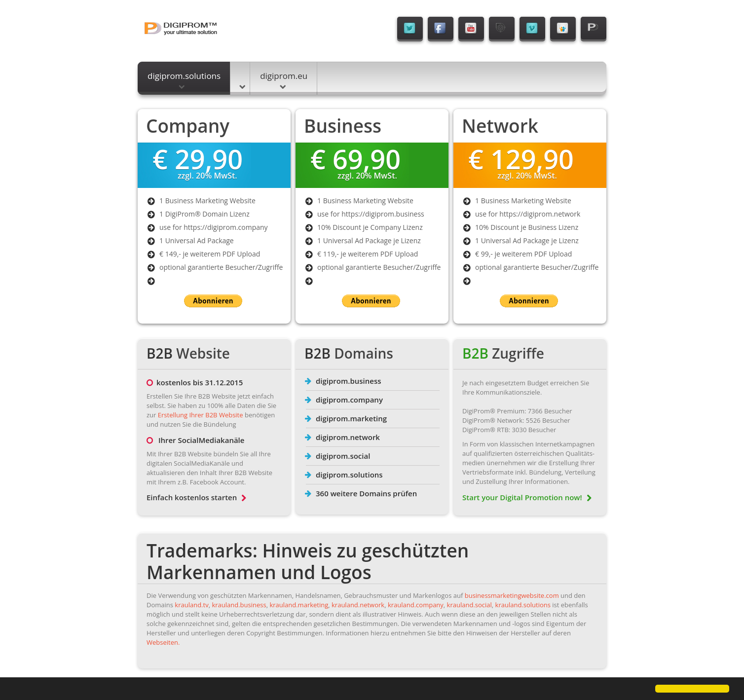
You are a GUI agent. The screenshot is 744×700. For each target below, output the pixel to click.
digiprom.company (349, 400)
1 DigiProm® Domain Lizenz (205, 214)
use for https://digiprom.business (371, 214)
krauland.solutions (523, 605)
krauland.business (239, 605)
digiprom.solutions (184, 79)
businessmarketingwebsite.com (512, 595)
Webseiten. (163, 642)
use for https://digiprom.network (528, 214)
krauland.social (469, 605)
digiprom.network (348, 437)
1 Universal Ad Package (197, 240)
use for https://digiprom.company (214, 227)
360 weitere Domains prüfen (366, 493)
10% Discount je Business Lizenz (527, 227)
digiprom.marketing (351, 418)
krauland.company (416, 605)
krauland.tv (191, 605)
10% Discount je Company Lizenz (370, 227)
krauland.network (358, 605)
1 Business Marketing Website (207, 201)
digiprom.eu (284, 79)
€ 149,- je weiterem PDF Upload (210, 254)
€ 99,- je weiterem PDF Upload (523, 254)
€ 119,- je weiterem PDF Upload (368, 254)
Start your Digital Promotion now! (527, 497)
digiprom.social (343, 456)
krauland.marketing (299, 605)
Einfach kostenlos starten (196, 497)
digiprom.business (349, 381)
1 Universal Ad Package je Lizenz (369, 240)
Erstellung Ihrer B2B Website (201, 415)
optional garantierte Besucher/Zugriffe (221, 267)
